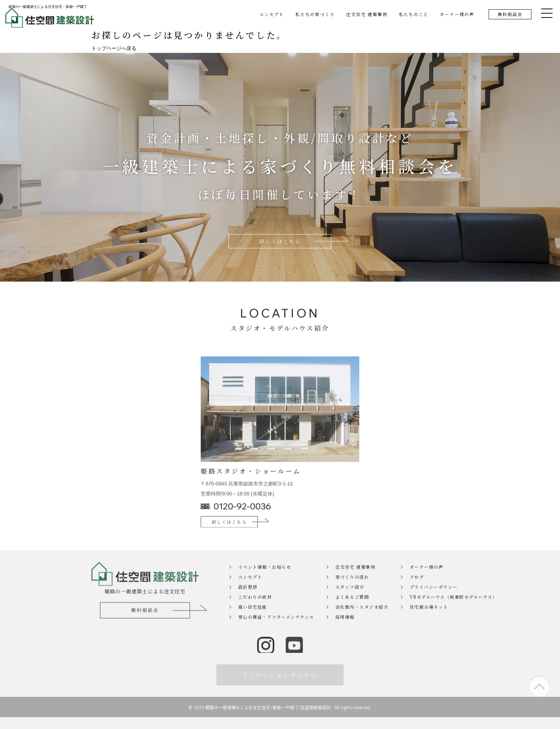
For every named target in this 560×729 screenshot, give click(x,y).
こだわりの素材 (255, 614)
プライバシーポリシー (434, 604)
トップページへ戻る (114, 48)
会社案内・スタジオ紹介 (362, 624)
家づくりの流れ (352, 594)
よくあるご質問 (352, 614)
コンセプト (272, 14)
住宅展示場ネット (429, 624)
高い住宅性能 (253, 624)
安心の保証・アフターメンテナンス (276, 634)
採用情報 (345, 634)
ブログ (417, 594)
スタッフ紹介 (350, 604)
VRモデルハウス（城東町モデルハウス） (439, 614)
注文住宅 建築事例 (367, 14)
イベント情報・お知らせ (265, 584)
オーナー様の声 (457, 14)
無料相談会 (510, 14)
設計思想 (248, 604)
